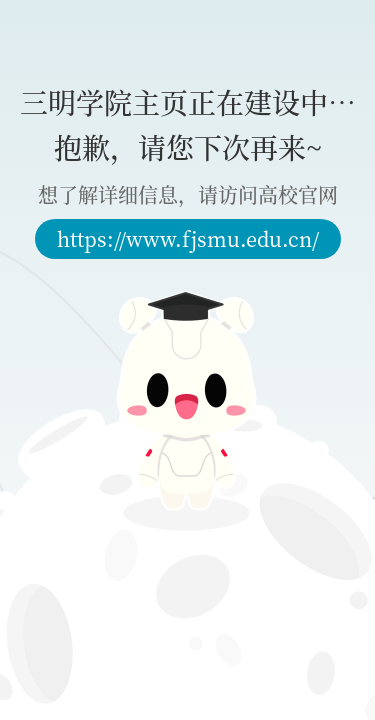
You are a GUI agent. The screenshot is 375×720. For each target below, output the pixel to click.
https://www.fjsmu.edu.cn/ (188, 238)
